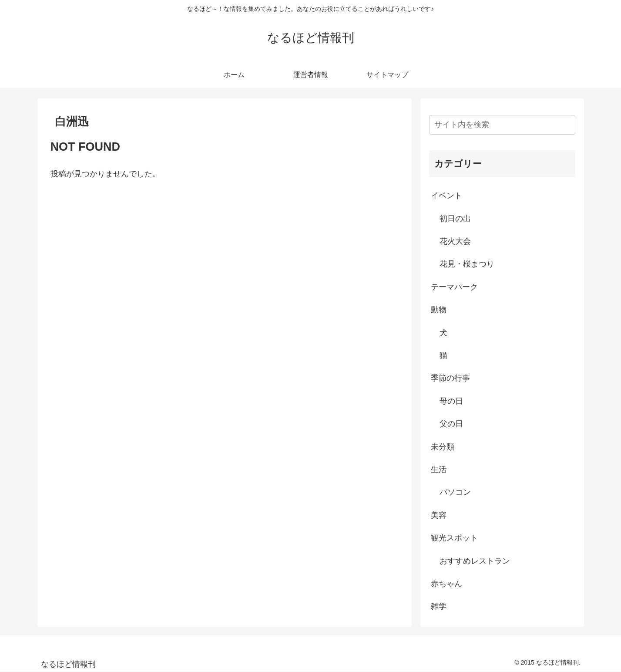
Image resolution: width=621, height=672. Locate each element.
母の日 (451, 401)
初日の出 (455, 219)
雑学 (439, 606)
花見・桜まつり (467, 264)
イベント (446, 196)
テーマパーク (454, 287)
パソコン (455, 492)
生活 (439, 469)
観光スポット (454, 538)
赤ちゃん (446, 584)
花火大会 (455, 241)
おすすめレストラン (475, 561)
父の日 (451, 424)
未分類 (443, 447)
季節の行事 (450, 378)
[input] (502, 125)
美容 (439, 515)
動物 (439, 310)
